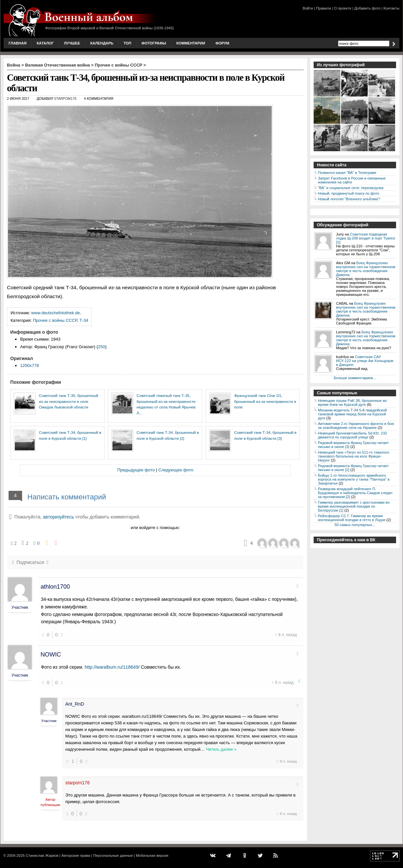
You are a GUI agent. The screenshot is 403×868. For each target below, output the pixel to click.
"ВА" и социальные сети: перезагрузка (351, 188)
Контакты (391, 8)
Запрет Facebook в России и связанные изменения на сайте (352, 180)
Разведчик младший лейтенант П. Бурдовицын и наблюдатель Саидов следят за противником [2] (355, 493)
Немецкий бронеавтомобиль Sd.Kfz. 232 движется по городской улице (352, 435)
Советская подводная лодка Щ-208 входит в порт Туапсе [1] (366, 238)
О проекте (343, 8)
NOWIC (51, 655)
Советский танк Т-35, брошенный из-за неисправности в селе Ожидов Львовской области (69, 401)
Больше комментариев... (355, 378)
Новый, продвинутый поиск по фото (349, 193)
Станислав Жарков (42, 855)
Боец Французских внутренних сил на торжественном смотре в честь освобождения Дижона (366, 269)
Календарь (102, 43)
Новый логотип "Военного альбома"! (349, 199)
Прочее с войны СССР (119, 65)
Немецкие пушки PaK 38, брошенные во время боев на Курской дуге (352, 403)
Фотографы (154, 43)
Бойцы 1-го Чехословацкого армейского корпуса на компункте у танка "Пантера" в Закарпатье (354, 479)
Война (14, 65)
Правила (323, 8)
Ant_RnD (75, 704)
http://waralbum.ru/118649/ (112, 667)
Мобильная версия (152, 855)
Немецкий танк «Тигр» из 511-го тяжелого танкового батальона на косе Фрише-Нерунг (354, 456)
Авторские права (76, 855)
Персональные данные (113, 855)
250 (102, 347)
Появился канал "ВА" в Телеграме (347, 173)
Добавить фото (368, 8)
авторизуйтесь (58, 517)
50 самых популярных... (355, 525)
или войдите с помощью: (155, 528)
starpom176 (65, 99)
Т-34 (84, 320)
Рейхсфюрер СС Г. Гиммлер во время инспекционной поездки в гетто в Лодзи (352, 518)
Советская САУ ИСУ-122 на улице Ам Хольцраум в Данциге (365, 361)
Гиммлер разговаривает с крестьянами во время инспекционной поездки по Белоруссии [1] (354, 506)
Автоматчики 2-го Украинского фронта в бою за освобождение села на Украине (356, 426)
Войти (308, 8)
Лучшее (72, 43)
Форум (222, 43)
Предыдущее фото (136, 470)
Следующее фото (176, 470)
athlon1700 (55, 587)
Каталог (45, 43)
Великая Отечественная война (58, 65)
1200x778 (30, 365)
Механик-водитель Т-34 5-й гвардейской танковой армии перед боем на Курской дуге (352, 414)
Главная (17, 43)
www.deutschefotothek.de (56, 313)
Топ (127, 43)
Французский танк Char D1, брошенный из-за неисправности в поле (265, 401)
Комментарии (191, 43)
